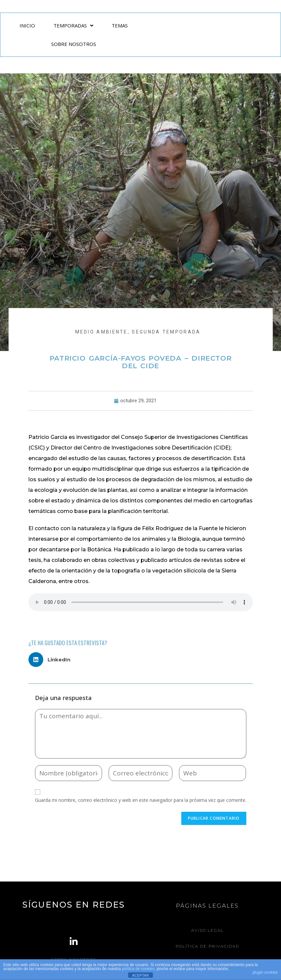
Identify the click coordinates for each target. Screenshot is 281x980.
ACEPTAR (140, 975)
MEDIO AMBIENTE (102, 332)
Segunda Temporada (166, 332)
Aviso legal (208, 930)
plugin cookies (265, 972)
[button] (52, 660)
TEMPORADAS (73, 26)
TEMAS (120, 25)
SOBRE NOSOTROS (74, 44)
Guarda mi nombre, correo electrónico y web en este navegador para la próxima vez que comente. (141, 800)
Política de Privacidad (208, 946)
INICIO (27, 25)
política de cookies (138, 969)
